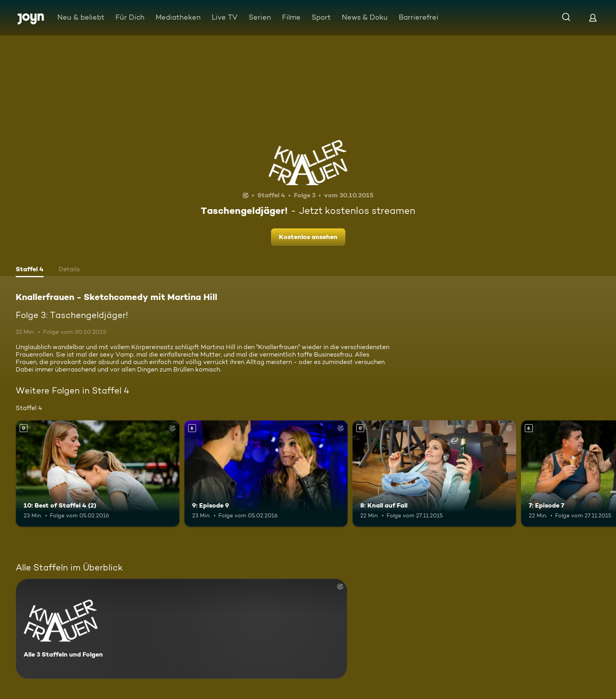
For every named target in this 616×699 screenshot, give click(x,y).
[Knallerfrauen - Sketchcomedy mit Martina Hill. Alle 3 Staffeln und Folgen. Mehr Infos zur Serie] (181, 629)
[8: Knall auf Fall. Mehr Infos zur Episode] (434, 474)
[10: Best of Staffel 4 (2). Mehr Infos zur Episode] (98, 474)
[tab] (30, 270)
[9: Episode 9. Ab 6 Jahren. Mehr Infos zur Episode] (266, 474)
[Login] (593, 17)
